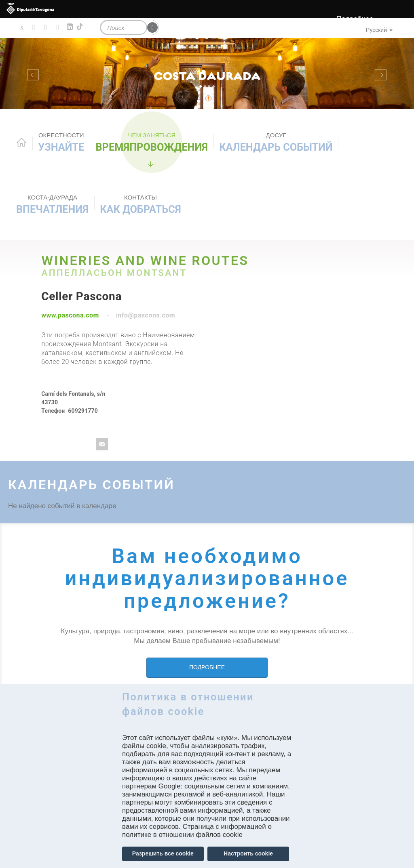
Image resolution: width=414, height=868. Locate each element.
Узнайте (61, 142)
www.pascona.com (70, 315)
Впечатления (52, 204)
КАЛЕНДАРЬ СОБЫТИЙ (276, 142)
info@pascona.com (146, 315)
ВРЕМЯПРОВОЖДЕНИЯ (152, 142)
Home (21, 142)
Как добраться (140, 204)
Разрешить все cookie (163, 853)
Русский (379, 30)
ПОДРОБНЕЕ (207, 667)
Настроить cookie (248, 853)
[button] (31, 74)
